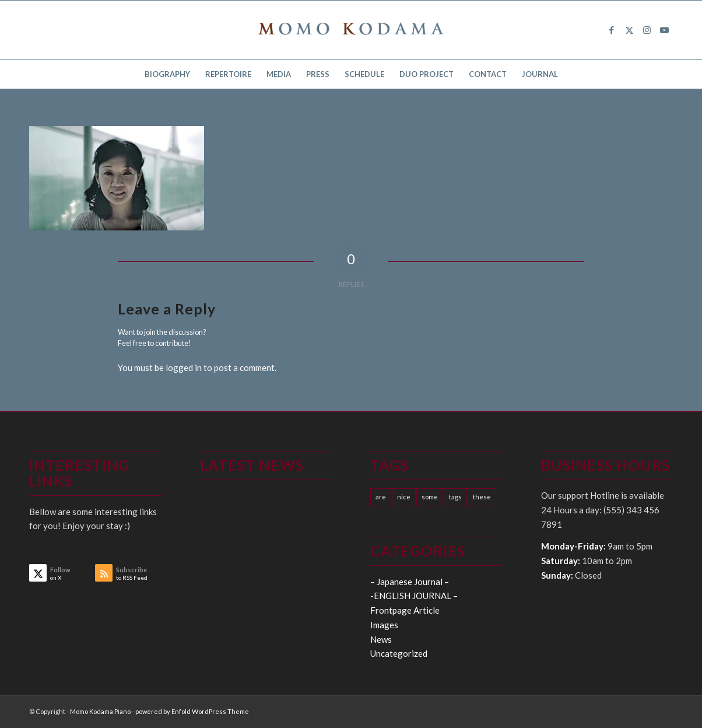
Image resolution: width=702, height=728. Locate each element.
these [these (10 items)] (482, 497)
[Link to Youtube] (664, 30)
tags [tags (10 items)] (455, 497)
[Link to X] (629, 30)
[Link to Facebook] (612, 30)
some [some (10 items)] (430, 497)
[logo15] (351, 30)
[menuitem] (167, 74)
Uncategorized (399, 653)
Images (384, 625)
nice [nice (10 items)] (404, 497)
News (381, 639)
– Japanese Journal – (410, 582)
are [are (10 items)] (381, 497)
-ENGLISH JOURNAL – (414, 596)
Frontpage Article (405, 610)
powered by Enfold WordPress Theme (192, 711)
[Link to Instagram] (647, 30)
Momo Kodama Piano (100, 711)
